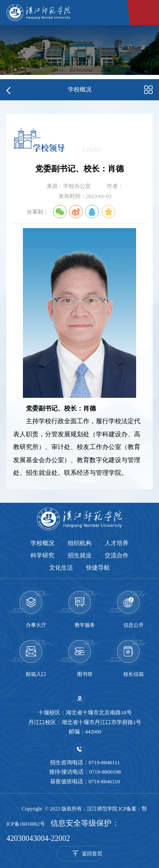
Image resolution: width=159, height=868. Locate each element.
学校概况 (42, 543)
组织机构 (80, 543)
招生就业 (80, 555)
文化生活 (61, 568)
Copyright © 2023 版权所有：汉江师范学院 (70, 809)
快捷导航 (98, 568)
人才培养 (117, 543)
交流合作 (117, 555)
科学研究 (42, 555)
